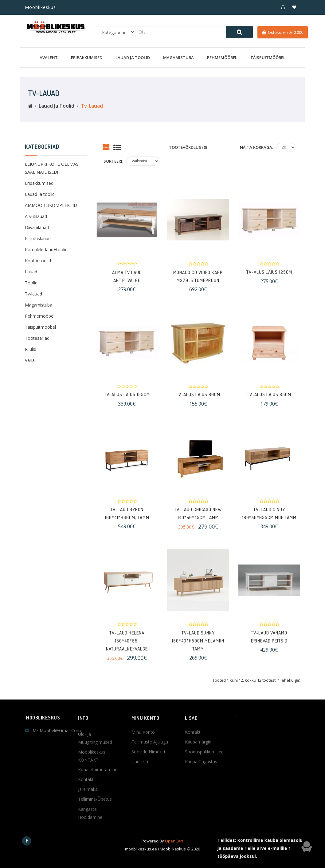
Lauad (31, 272)
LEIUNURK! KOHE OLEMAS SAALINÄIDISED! (52, 168)
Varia (30, 360)
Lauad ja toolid (133, 57)
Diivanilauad (37, 227)
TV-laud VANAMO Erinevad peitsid (269, 648)
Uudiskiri (140, 790)
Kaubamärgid (198, 771)
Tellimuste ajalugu (150, 771)
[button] (283, 7)
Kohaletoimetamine (98, 832)
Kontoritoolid (38, 261)
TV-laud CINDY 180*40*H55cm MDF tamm (269, 524)
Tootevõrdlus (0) (188, 147)
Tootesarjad (37, 338)
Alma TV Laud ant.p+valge (127, 287)
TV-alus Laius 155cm (127, 400)
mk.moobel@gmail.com (57, 730)
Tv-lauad (92, 106)
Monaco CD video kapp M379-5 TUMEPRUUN (198, 287)
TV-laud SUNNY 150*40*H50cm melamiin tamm (198, 657)
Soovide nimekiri (148, 781)
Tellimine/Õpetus (95, 862)
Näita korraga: (256, 147)
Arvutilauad (36, 216)
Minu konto (143, 761)
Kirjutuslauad (38, 238)
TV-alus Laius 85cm (269, 400)
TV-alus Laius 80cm (198, 400)
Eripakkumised (87, 57)
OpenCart (174, 851)
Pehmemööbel (222, 57)
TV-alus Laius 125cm (269, 278)
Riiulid (31, 349)
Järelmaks (88, 852)
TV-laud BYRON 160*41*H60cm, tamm (127, 524)
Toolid (31, 283)
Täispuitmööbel (268, 57)
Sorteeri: (113, 161)
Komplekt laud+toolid (46, 250)
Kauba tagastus (201, 790)
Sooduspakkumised (204, 781)
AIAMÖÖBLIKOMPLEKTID (51, 205)
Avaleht (49, 57)
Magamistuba (178, 57)
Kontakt (193, 761)
